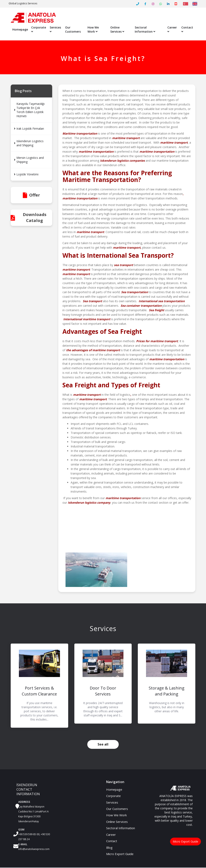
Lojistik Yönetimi (26, 174)
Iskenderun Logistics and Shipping (29, 143)
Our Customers (73, 30)
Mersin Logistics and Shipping (29, 160)
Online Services (117, 30)
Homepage (20, 30)
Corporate (39, 29)
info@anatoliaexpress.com (34, 849)
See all (103, 744)
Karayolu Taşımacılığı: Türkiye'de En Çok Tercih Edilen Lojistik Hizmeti (29, 110)
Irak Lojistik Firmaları (29, 129)
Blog (109, 848)
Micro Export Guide (120, 854)
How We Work (93, 30)
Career (172, 29)
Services (55, 29)
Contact (187, 29)
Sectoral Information (145, 30)
